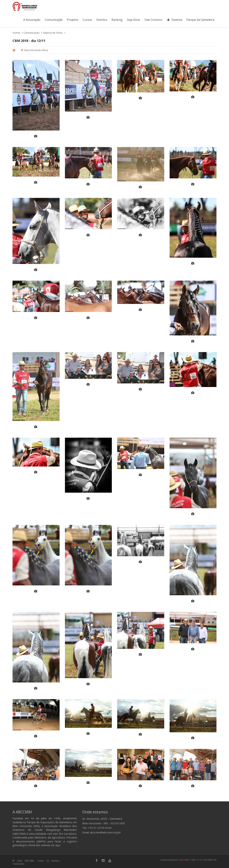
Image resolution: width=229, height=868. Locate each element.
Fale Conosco (153, 20)
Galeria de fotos (53, 33)
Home (16, 33)
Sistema (174, 20)
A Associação (32, 20)
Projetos (73, 20)
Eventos (102, 20)
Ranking (117, 20)
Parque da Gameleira (200, 20)
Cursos (87, 20)
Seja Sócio (134, 20)
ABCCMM (184, 860)
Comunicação (54, 20)
